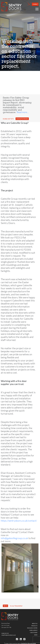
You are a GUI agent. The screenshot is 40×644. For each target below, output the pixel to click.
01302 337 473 (8, 119)
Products (34, 626)
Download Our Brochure (22, 119)
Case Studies (34, 633)
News (36, 635)
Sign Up (5, 606)
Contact (35, 4)
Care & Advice (33, 630)
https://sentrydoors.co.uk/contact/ (19, 521)
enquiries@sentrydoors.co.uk (9, 635)
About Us (35, 623)
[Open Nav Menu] (37, 9)
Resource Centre (32, 628)
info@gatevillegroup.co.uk (14, 538)
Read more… (23, 112)
